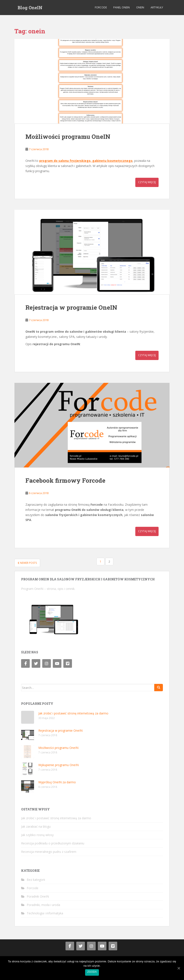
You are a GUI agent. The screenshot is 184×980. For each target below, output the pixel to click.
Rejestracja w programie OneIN (71, 307)
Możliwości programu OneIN (68, 137)
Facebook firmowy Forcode (65, 480)
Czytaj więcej (147, 182)
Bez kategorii (36, 880)
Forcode (101, 7)
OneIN (140, 7)
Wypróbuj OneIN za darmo (57, 782)
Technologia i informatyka (45, 913)
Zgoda (92, 972)
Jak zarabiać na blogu (36, 826)
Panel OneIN (122, 7)
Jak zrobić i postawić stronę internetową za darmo (73, 713)
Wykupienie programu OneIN (58, 765)
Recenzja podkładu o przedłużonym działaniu (53, 843)
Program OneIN (32, 589)
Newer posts (27, 563)
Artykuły (157, 7)
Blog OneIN (30, 8)
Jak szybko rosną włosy (37, 835)
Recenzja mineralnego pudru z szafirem (49, 852)
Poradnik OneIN (38, 896)
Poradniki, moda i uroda (43, 905)
